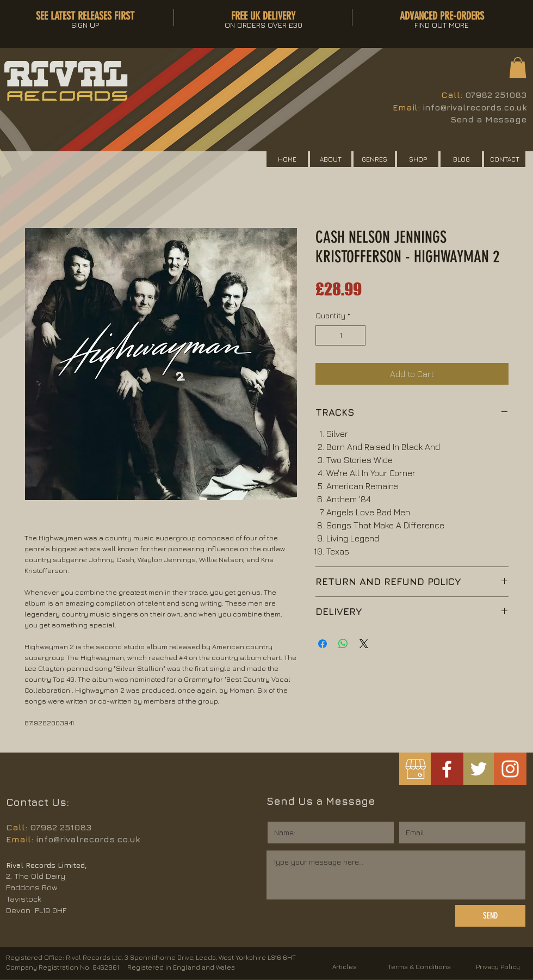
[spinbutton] (340, 335)
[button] (518, 67)
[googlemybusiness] (415, 769)
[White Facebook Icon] (447, 769)
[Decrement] (324, 335)
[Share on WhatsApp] (343, 644)
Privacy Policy (498, 967)
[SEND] (490, 916)
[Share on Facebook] (323, 644)
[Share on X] (364, 644)
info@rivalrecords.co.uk (475, 107)
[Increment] (357, 335)
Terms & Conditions (419, 967)
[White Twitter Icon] (479, 769)
